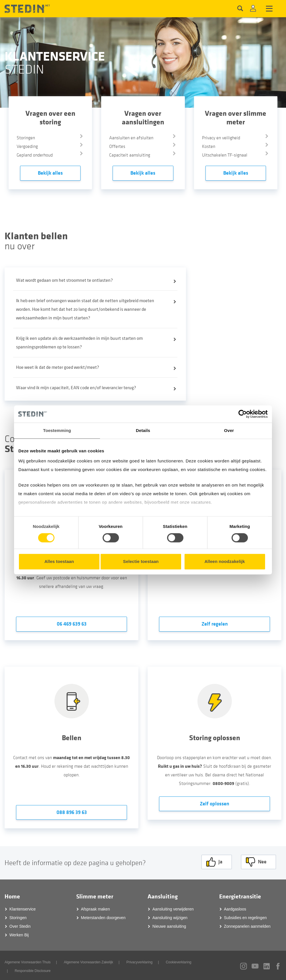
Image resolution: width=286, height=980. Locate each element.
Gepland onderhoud (35, 155)
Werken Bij (19, 933)
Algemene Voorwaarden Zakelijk (89, 960)
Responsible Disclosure (33, 969)
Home (12, 895)
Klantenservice (23, 907)
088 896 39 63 (72, 812)
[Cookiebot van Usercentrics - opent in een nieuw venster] (243, 414)
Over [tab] (229, 430)
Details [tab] (143, 430)
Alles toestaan (59, 562)
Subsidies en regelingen (245, 916)
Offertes (117, 146)
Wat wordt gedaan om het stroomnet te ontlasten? (64, 280)
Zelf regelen (215, 624)
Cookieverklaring (178, 960)
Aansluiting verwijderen (173, 907)
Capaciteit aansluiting (130, 155)
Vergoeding (27, 146)
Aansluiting (163, 895)
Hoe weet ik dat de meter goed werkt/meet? (58, 367)
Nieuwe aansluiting (169, 925)
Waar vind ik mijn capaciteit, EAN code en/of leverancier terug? (76, 388)
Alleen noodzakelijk (225, 562)
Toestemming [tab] (57, 430)
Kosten (209, 146)
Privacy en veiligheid (221, 138)
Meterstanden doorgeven (103, 916)
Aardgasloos (235, 907)
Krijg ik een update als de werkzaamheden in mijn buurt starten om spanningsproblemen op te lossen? (79, 343)
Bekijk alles (50, 173)
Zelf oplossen (214, 804)
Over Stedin (20, 925)
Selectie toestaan (141, 562)
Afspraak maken (95, 907)
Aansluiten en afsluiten (131, 138)
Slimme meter (95, 895)
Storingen (26, 138)
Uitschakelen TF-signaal (225, 155)
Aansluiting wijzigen (170, 916)
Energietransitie (240, 895)
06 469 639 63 (72, 624)
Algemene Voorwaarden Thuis (28, 960)
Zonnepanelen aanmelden (247, 925)
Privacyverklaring (139, 960)
